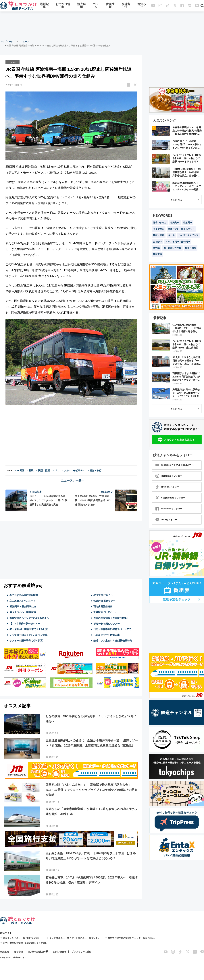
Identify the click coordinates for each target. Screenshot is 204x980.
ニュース (25, 42)
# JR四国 (19, 470)
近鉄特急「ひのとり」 (105, 612)
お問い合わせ (60, 952)
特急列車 (188, 223)
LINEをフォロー (166, 520)
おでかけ (157, 242)
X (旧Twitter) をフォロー (170, 498)
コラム (96, 6)
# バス (56, 470)
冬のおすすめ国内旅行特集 (24, 595)
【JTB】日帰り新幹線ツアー (25, 623)
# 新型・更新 (43, 470)
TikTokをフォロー (167, 487)
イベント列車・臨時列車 (178, 242)
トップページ (7, 42)
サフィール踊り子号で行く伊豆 (26, 640)
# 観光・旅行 (95, 470)
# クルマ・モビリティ (73, 470)
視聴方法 (126, 6)
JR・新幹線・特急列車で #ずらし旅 (29, 629)
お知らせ (142, 6)
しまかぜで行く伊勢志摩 (106, 635)
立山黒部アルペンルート (23, 601)
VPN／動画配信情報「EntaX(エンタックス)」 (26, 943)
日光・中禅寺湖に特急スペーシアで (112, 629)
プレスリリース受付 (81, 952)
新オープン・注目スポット (181, 229)
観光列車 (175, 223)
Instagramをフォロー (169, 476)
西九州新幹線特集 (103, 606)
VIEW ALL (177, 199)
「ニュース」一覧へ (71, 480)
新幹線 (156, 248)
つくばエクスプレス (188, 235)
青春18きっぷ (160, 223)
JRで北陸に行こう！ (104, 595)
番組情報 (110, 6)
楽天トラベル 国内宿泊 (23, 612)
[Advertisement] (102, 26)
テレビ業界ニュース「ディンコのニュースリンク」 (75, 938)
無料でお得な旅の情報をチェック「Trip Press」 (132, 938)
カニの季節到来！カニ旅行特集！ (111, 618)
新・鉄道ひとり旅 (172, 248)
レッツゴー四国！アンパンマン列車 (28, 635)
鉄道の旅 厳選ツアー (104, 601)
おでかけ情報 (63, 6)
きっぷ (171, 235)
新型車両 (157, 254)
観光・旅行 (190, 248)
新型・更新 (159, 235)
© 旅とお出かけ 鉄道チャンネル (13, 957)
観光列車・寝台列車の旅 (23, 606)
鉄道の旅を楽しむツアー (107, 623)
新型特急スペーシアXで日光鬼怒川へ (29, 618)
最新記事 (44, 6)
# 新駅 (30, 470)
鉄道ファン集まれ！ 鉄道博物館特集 (113, 640)
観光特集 (82, 6)
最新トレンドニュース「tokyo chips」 (22, 938)
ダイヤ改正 (159, 229)
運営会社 (18, 952)
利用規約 (4, 952)
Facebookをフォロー (169, 509)
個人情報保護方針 (37, 952)
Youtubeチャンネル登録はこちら (175, 465)
